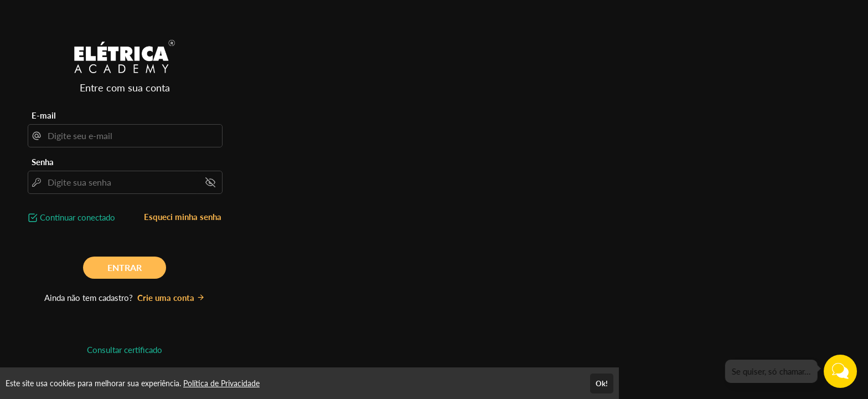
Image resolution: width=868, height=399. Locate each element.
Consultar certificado (125, 350)
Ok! (602, 383)
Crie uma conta (171, 298)
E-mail (44, 115)
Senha (43, 162)
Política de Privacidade (221, 383)
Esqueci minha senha (183, 217)
